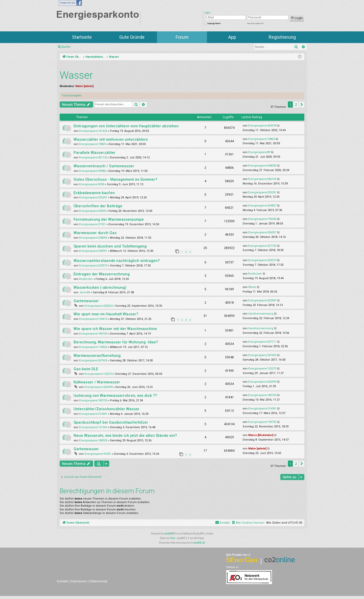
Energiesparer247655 (93, 360)
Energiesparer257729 (262, 246)
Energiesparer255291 (93, 198)
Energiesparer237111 (262, 342)
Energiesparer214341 (93, 414)
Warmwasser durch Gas (95, 233)
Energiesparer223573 (93, 266)
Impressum (79, 581)
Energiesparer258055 (93, 238)
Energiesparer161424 (93, 131)
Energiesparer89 (259, 152)
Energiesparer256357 (262, 232)
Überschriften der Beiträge (98, 206)
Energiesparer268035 (262, 166)
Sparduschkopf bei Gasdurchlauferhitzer (111, 422)
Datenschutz (99, 581)
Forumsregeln (72, 96)
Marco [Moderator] (261, 435)
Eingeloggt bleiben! (214, 24)
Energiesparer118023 (93, 347)
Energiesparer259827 (262, 206)
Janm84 (85, 292)
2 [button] (296, 104)
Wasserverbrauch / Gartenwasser (104, 166)
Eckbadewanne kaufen (94, 193)
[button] (302, 105)
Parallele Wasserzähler (95, 153)
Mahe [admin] (84, 86)
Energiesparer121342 (93, 427)
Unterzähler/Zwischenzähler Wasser (107, 409)
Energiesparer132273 (98, 374)
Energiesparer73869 (92, 144)
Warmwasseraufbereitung (97, 356)
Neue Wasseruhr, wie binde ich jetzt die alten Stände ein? (125, 436)
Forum (182, 37)
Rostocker (86, 279)
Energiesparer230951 (93, 251)
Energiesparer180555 (93, 440)
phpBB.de (199, 543)
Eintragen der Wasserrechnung (102, 274)
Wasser (76, 75)
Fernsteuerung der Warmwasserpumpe (109, 219)
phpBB (169, 534)
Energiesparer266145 (262, 179)
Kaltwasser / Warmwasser (97, 382)
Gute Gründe (132, 37)
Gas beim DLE (86, 369)
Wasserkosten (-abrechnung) (100, 287)
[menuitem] (248, 523)
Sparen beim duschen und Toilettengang (110, 246)
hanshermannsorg (261, 314)
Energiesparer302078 (262, 126)
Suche (66, 47)
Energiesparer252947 (262, 301)
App (232, 37)
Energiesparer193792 (262, 422)
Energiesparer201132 (93, 158)
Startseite (82, 37)
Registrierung (282, 37)
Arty (173, 538)
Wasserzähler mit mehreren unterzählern (111, 139)
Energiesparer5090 (92, 184)
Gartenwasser (86, 301)
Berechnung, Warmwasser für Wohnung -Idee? (116, 342)
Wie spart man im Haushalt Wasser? (106, 314)
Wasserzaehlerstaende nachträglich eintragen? (117, 261)
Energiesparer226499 (98, 387)
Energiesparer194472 (93, 319)
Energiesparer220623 (98, 306)
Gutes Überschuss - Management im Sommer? (115, 179)
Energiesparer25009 (92, 211)
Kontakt (62, 581)
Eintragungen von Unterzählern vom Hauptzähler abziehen (126, 126)
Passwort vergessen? (255, 24)
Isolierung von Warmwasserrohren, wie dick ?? (115, 396)
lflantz (252, 287)
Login (297, 18)
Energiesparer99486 (92, 171)
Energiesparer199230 (262, 219)
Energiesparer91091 (98, 454)
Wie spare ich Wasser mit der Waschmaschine (115, 329)
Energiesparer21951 (92, 224)
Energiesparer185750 (93, 334)
